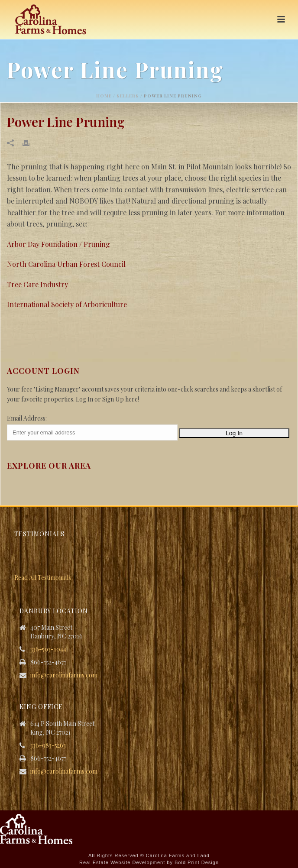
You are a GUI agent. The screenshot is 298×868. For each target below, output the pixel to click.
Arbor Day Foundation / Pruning (58, 244)
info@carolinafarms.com (64, 675)
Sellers (128, 96)
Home (104, 96)
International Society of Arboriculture (67, 304)
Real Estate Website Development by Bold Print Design (149, 862)
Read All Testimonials (43, 578)
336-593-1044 (48, 649)
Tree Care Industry (37, 284)
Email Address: (27, 418)
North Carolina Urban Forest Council (66, 264)
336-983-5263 (48, 745)
